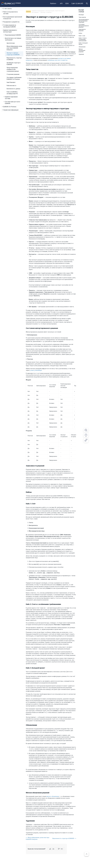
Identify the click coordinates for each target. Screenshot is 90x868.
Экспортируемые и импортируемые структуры (84, 21)
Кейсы (80, 33)
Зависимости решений (82, 30)
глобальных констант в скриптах (57, 60)
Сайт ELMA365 (77, 3)
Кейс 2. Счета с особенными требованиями (83, 39)
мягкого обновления (53, 795)
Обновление (82, 47)
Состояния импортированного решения (84, 26)
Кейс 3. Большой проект (83, 44)
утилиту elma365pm (36, 370)
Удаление (81, 54)
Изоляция (81, 15)
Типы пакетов (82, 17)
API (61, 3)
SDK (67, 3)
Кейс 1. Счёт (82, 36)
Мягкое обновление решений (82, 50)
